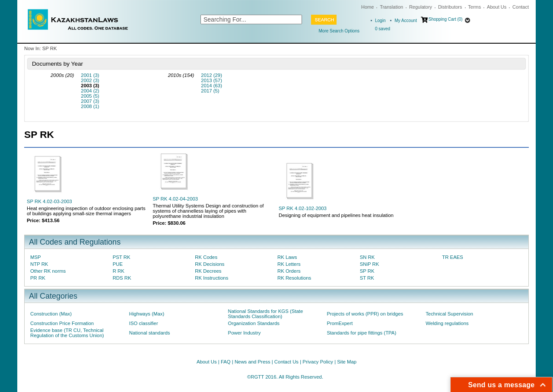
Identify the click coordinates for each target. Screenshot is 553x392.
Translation (391, 7)
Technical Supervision (449, 314)
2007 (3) (90, 101)
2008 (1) (90, 106)
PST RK (122, 257)
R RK (119, 271)
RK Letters (289, 264)
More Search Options (339, 31)
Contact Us (286, 362)
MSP (36, 257)
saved (383, 29)
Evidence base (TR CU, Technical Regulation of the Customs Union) (67, 333)
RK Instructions (211, 278)
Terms (474, 7)
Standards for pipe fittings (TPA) (361, 333)
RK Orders (289, 271)
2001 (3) (90, 75)
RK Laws (287, 257)
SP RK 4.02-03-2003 (49, 201)
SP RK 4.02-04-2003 (176, 199)
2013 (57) (211, 80)
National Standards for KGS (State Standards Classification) (266, 314)
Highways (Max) (147, 314)
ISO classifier (144, 323)
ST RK (367, 278)
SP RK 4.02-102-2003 (303, 208)
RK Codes (206, 257)
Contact (521, 7)
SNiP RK (370, 264)
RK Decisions (210, 264)
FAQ (226, 362)
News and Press (253, 362)
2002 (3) (90, 80)
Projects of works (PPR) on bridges (365, 314)
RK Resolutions (294, 278)
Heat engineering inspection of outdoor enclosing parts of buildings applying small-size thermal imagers (86, 211)
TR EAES (453, 257)
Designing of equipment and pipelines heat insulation (336, 215)
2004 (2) (90, 91)
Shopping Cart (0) (446, 19)
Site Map (347, 362)
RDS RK (122, 278)
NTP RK (39, 264)
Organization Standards (254, 323)
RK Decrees (208, 271)
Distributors (450, 7)
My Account (406, 21)
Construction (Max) (51, 314)
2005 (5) (90, 96)
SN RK (367, 257)
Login (380, 21)
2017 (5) (210, 91)
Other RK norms (48, 271)
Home (367, 7)
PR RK (38, 278)
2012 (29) (211, 75)
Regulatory (421, 7)
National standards (150, 333)
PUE (118, 264)
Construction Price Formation (62, 323)
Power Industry (245, 333)
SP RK (367, 271)
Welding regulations (447, 323)
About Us (497, 7)
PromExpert (340, 323)
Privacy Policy (318, 362)
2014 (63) (211, 86)
